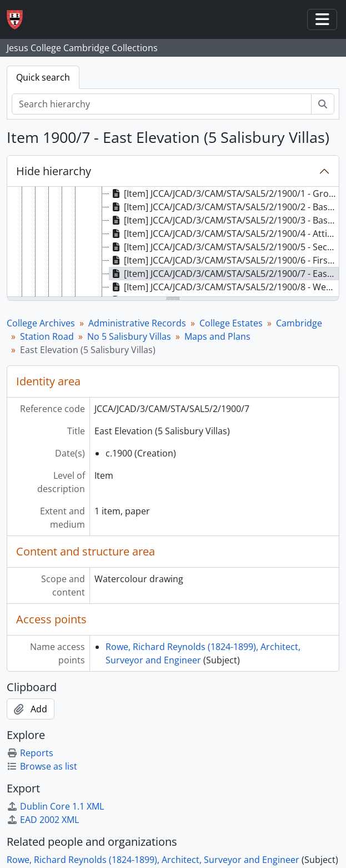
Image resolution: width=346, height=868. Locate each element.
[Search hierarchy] (162, 104)
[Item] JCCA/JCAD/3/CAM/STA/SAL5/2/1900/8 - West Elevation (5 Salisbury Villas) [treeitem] (224, 287)
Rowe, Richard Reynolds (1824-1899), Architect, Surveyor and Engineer (153, 860)
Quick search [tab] (43, 77)
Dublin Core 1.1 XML (55, 806)
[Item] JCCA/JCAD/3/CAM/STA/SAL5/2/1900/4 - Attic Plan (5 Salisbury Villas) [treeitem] (224, 234)
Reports (30, 753)
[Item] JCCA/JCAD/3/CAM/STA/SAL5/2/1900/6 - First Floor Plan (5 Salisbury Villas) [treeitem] (224, 260)
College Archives (41, 323)
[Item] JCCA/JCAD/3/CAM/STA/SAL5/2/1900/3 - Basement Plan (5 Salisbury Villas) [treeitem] (224, 220)
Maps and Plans (217, 336)
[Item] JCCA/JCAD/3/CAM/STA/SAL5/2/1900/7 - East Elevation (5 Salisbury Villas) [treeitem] (224, 274)
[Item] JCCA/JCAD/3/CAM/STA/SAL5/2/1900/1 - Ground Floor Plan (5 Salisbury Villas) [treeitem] (224, 194)
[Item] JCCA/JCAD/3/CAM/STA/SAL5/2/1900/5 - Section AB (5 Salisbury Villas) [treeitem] (224, 247)
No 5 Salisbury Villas (129, 336)
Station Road (47, 336)
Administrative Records (137, 323)
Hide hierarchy (54, 171)
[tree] (173, 242)
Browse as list (42, 766)
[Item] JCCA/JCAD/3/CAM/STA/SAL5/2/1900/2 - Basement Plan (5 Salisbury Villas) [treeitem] (224, 207)
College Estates (231, 323)
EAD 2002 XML (43, 820)
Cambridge (299, 323)
